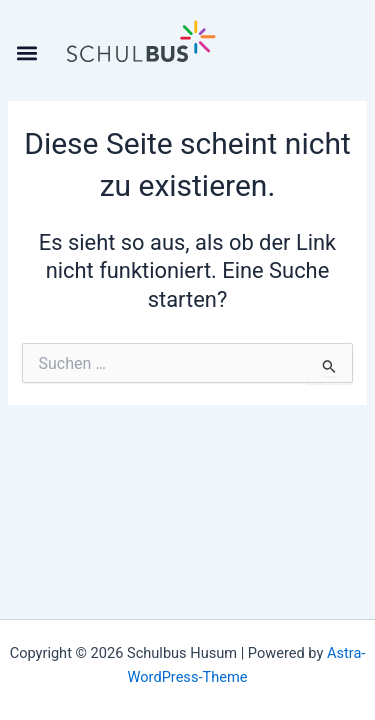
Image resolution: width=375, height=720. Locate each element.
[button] (26, 52)
